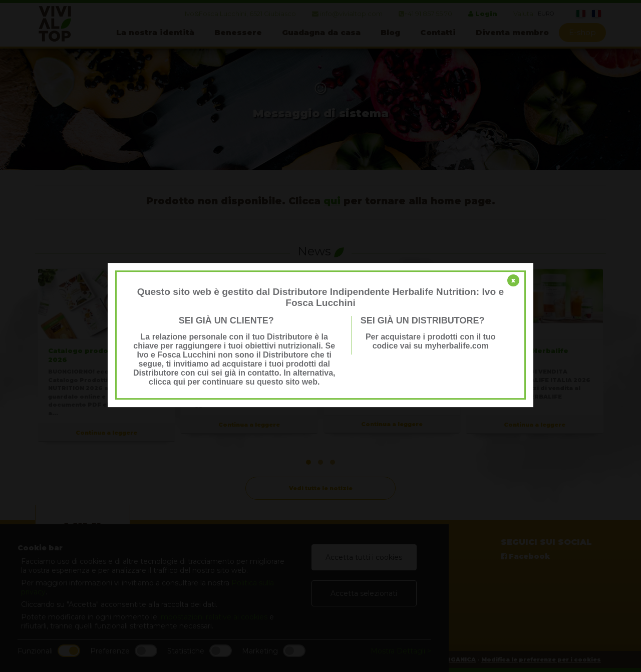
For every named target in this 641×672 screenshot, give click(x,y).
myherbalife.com (457, 346)
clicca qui (167, 382)
